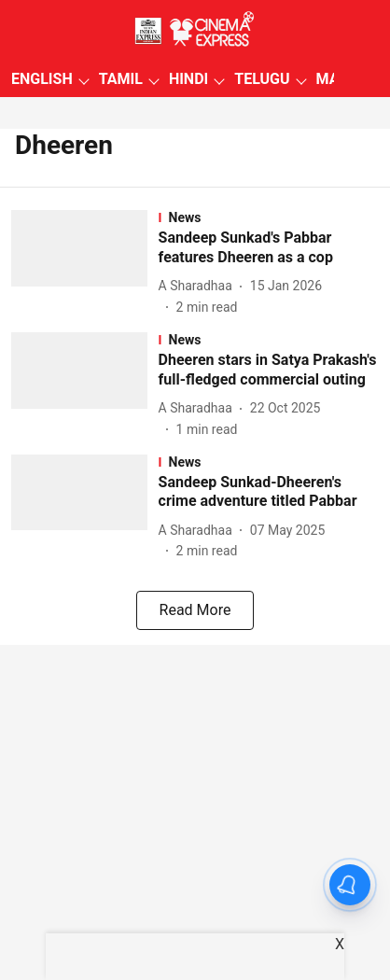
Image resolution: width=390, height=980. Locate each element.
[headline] (269, 248)
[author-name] (199, 286)
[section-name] (269, 217)
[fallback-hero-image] (85, 264)
